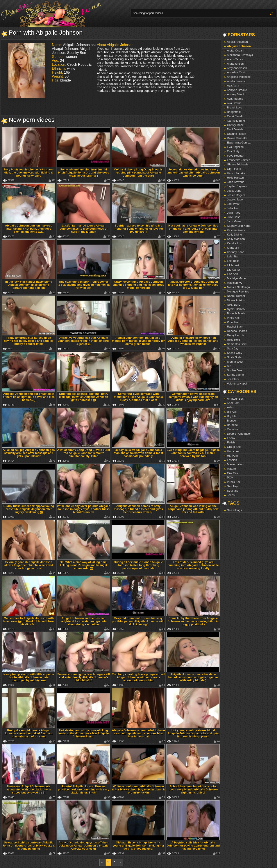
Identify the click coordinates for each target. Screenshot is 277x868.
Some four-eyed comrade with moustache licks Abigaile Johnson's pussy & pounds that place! (138, 397)
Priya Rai (233, 322)
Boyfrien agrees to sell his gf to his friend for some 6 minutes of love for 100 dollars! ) (138, 229)
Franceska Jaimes (239, 160)
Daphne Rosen (237, 134)
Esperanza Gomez (239, 143)
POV (230, 477)
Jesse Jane (234, 191)
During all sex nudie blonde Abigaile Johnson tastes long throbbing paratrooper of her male (138, 565)
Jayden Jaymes (237, 186)
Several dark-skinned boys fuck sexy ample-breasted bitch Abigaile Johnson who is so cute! (193, 173)
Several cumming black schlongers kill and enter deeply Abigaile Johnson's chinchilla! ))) (83, 677)
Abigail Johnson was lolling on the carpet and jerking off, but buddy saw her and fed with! (193, 509)
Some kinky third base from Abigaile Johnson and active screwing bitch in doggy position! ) (193, 621)
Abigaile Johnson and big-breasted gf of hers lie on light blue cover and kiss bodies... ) (29, 397)
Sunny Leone (235, 375)
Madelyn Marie (236, 278)
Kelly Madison (236, 239)
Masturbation (235, 464)
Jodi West (233, 204)
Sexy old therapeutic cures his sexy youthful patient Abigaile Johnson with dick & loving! (138, 621)
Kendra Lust (235, 243)
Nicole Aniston (236, 300)
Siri (229, 366)
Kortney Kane (236, 252)
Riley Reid (233, 340)
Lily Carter (233, 270)
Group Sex (234, 447)
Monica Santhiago (238, 287)
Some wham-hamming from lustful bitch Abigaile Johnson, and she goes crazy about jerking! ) (84, 173)
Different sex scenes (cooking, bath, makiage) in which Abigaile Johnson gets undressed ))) (83, 397)
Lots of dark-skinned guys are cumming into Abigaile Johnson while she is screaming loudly (193, 565)
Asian (231, 407)
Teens (231, 495)
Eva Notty (233, 151)
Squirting (233, 491)
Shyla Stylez (235, 357)
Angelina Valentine (239, 77)
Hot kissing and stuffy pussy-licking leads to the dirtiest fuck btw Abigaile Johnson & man (83, 733)
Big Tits (232, 416)
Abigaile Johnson (239, 46)
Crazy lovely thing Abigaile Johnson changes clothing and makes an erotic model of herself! (138, 285)
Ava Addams (235, 99)
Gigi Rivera (234, 169)
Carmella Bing (236, 121)
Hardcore (233, 451)
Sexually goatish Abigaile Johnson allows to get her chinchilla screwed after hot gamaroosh (29, 565)
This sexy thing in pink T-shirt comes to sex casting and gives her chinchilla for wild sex (84, 285)
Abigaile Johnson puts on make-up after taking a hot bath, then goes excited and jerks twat (29, 229)
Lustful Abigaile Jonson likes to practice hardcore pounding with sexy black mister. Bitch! (84, 789)
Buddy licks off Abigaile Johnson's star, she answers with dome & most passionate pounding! (138, 453)
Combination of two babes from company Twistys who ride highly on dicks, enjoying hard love (193, 397)
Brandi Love (235, 107)
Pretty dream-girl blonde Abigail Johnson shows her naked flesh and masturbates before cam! (29, 733)
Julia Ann (233, 208)
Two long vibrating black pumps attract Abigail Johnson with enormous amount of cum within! (138, 677)
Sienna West (235, 362)
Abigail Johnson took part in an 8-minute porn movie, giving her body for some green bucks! (138, 341)
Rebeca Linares (237, 331)
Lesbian (232, 460)
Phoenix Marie (236, 313)
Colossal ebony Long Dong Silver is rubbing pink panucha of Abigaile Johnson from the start (138, 173)
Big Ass (232, 412)
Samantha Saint (237, 344)
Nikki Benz (234, 305)
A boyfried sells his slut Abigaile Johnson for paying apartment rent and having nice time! (193, 846)
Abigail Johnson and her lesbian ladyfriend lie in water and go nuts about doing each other (84, 621)
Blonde (231, 421)
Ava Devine (234, 103)
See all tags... (236, 510)
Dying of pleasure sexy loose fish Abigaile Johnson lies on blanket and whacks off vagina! (193, 341)
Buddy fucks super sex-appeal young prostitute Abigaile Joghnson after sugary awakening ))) (29, 509)
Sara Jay (233, 348)
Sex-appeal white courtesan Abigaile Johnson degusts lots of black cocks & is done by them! (29, 846)
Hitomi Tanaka (236, 173)
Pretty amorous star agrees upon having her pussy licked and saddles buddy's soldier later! (29, 341)
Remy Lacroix (236, 335)
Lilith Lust (233, 265)
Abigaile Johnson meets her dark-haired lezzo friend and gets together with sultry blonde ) (193, 677)
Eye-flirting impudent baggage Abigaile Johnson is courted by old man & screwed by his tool (193, 453)
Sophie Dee (234, 370)
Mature (231, 469)
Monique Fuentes (238, 291)
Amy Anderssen (237, 68)
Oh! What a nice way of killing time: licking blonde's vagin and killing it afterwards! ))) (84, 565)
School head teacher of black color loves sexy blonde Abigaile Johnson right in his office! (193, 789)
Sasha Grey (235, 353)
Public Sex (234, 482)
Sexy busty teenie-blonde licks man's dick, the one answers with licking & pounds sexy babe (29, 173)
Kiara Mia (233, 248)
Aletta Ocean (235, 50)
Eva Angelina (235, 147)
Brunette (232, 425)
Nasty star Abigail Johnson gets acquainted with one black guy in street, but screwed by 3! (29, 789)
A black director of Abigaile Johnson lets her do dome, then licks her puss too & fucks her (193, 285)
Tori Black (233, 379)
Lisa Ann (232, 274)
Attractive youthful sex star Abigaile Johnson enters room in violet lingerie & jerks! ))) (84, 341)
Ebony (231, 438)
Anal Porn (233, 403)
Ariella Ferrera (236, 81)
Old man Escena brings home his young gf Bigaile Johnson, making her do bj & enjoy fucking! (138, 846)
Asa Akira (233, 86)
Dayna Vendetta (237, 138)
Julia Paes (234, 213)
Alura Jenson (235, 64)
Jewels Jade (235, 199)
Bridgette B (234, 112)
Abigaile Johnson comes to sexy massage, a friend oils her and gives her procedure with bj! (138, 509)
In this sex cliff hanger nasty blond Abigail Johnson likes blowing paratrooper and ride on (29, 285)
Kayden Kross (236, 230)
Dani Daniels (235, 129)
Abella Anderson (237, 42)
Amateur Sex (235, 399)
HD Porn (232, 456)
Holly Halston (235, 178)
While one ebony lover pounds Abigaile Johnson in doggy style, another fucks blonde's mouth (84, 509)
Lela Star (233, 256)
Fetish (231, 442)
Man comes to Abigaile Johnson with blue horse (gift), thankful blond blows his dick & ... (29, 621)
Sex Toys (233, 486)
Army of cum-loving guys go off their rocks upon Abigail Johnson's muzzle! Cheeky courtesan (84, 846)
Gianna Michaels (238, 164)
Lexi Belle (233, 261)
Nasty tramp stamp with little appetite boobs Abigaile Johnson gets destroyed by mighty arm (29, 677)
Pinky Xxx (233, 318)
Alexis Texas (235, 59)
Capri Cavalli (235, 116)
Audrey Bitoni (235, 94)
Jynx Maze (234, 221)
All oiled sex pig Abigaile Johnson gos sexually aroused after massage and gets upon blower (29, 453)
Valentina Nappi (237, 384)
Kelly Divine (234, 235)
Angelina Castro (237, 72)
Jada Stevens (236, 182)
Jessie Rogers (236, 195)
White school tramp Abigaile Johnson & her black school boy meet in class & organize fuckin (138, 789)
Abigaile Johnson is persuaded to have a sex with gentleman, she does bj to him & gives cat (138, 733)
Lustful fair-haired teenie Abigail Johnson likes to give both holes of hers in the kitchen (83, 229)
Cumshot (233, 429)
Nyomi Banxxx (236, 309)
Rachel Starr (235, 327)
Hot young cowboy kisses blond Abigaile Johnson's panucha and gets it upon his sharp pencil (193, 733)
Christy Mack (235, 125)
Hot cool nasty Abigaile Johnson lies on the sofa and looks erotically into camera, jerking (193, 229)
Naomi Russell (236, 296)
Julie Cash (234, 217)
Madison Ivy (235, 283)
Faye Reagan (236, 156)
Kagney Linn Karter (239, 226)
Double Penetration (239, 434)
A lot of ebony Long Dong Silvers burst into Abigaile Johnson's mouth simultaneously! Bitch (84, 453)
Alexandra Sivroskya (240, 55)
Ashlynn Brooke (237, 90)
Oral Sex (233, 473)
